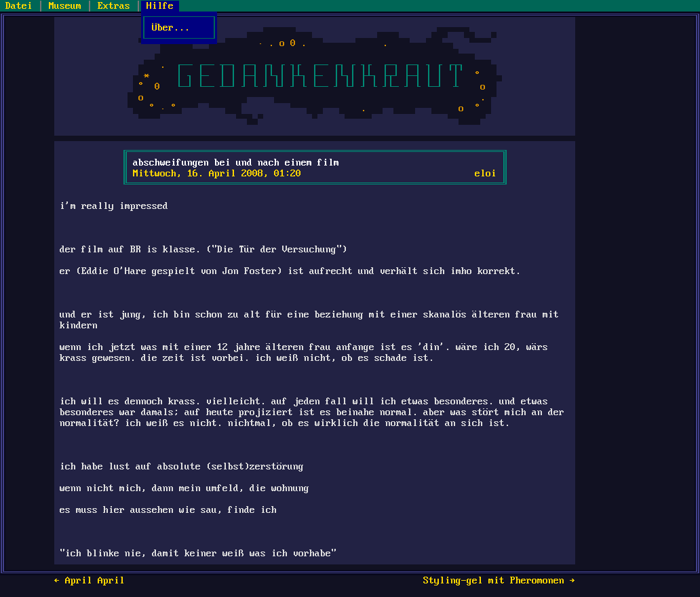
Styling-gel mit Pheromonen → (499, 581)
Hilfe (160, 6)
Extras (114, 6)
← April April (90, 581)
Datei (19, 6)
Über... (179, 28)
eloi (486, 174)
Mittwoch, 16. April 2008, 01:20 (217, 174)
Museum (65, 6)
